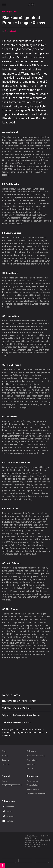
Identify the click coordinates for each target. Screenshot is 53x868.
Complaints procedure (12, 785)
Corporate (32, 760)
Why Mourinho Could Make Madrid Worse (21, 715)
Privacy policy (33, 781)
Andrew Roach (10, 31)
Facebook (8, 806)
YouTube (8, 821)
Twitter (7, 811)
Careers (31, 764)
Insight (5, 764)
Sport (5, 756)
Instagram (8, 816)
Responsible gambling (37, 793)
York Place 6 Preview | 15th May (17, 708)
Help (4, 781)
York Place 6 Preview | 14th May (17, 722)
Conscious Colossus (36, 756)
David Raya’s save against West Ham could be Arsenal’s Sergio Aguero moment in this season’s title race (25, 732)
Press (30, 768)
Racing (5, 760)
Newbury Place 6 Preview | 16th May (19, 701)
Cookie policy (33, 789)
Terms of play (33, 785)
